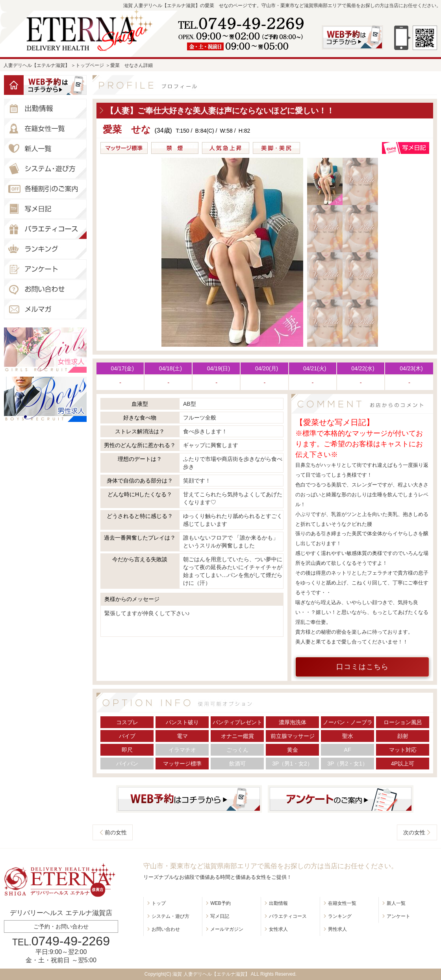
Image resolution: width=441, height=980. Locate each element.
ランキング (340, 916)
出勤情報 (278, 903)
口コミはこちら (362, 667)
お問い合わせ (166, 929)
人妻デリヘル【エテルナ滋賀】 (37, 65)
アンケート (398, 916)
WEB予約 (220, 903)
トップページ (90, 65)
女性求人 (278, 929)
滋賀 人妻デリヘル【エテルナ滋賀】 (211, 974)
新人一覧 (396, 903)
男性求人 (337, 929)
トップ (159, 903)
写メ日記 (220, 916)
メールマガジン (227, 929)
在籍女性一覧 (342, 903)
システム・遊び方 (170, 916)
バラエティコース (288, 916)
